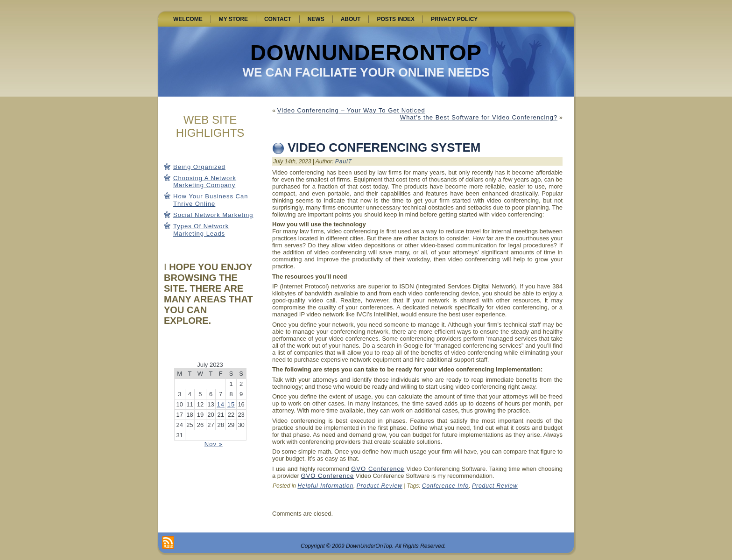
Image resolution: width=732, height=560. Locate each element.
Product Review (380, 486)
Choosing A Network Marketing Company (205, 182)
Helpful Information (325, 486)
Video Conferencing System (384, 147)
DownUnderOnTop (366, 52)
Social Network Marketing (213, 215)
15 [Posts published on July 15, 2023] (231, 404)
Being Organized (199, 167)
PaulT (344, 161)
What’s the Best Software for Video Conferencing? (479, 117)
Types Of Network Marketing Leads (201, 230)
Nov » (214, 444)
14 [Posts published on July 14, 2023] (220, 404)
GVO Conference (378, 469)
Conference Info (445, 486)
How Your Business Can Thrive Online (211, 200)
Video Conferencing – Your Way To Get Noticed (351, 110)
